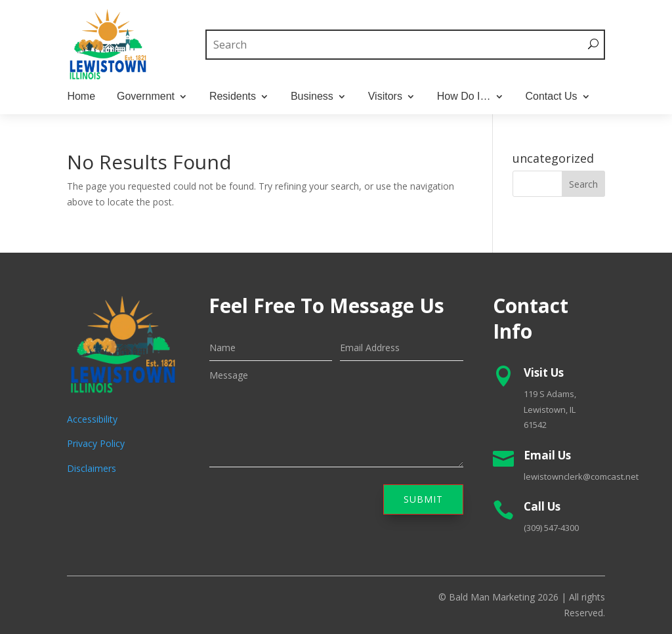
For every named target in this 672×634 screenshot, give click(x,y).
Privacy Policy (96, 443)
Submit (423, 499)
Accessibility (92, 419)
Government (146, 97)
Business (312, 97)
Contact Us (551, 97)
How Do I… (464, 97)
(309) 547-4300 (551, 528)
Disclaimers (92, 468)
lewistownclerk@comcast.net (581, 476)
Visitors (385, 97)
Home (81, 97)
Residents (233, 97)
